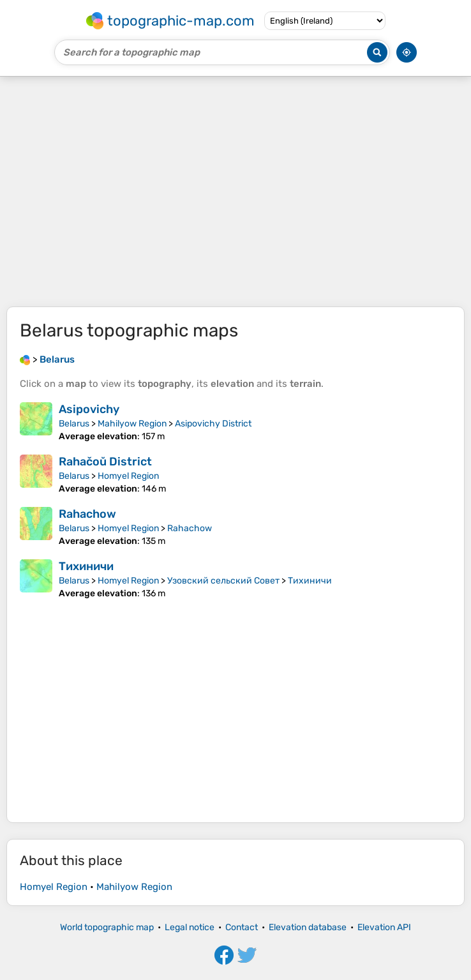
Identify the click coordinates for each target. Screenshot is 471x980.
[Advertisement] (235, 192)
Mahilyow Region (132, 424)
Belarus (74, 424)
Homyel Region (128, 476)
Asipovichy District (213, 424)
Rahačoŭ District (105, 462)
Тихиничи (86, 566)
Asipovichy (89, 409)
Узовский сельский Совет (223, 581)
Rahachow (87, 514)
